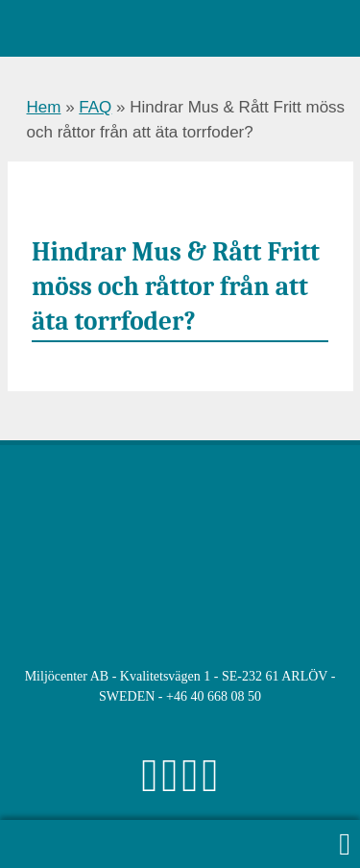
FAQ (95, 107)
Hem (44, 107)
